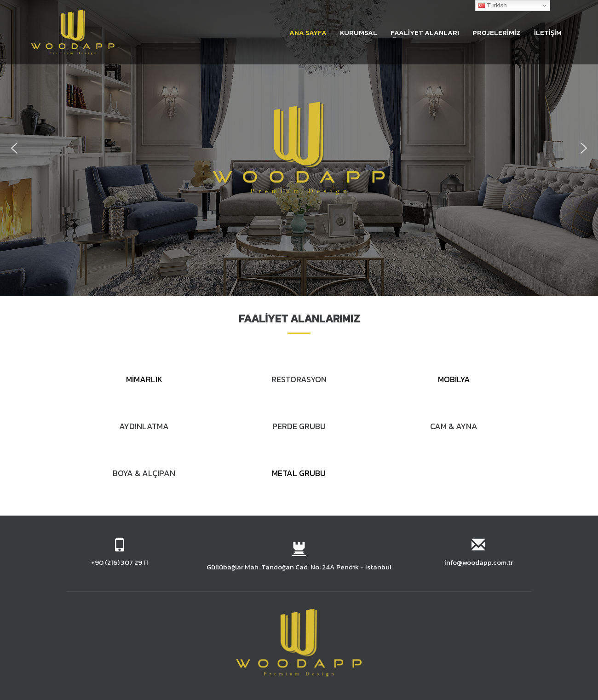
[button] (14, 148)
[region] (299, 148)
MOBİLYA (454, 379)
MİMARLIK (144, 379)
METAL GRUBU (299, 473)
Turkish (492, 6)
